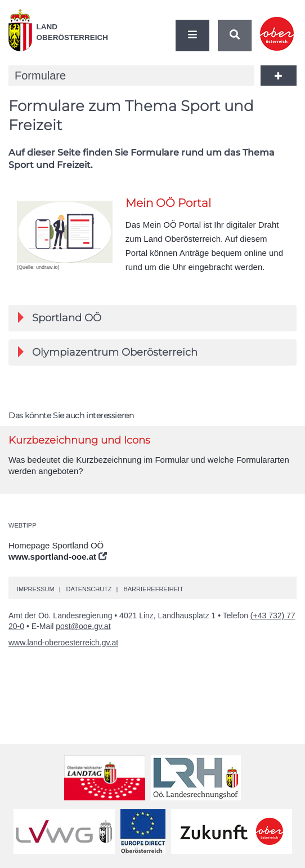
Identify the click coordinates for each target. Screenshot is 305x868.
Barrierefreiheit (153, 589)
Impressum (36, 589)
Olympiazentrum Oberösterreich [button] (108, 352)
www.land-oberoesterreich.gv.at (63, 643)
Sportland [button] (60, 318)
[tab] (152, 318)
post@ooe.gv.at (83, 626)
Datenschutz (89, 589)
